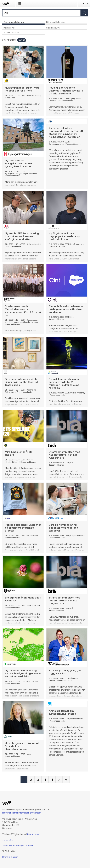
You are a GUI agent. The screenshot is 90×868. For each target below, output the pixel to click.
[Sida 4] (45, 780)
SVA (22, 40)
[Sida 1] (24, 780)
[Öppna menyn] (20, 3)
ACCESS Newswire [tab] (11, 33)
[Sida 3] (38, 780)
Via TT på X (8, 841)
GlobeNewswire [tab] (53, 28)
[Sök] (41, 13)
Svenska (6, 857)
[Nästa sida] (59, 780)
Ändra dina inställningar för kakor (18, 846)
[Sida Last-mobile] (66, 780)
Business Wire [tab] (9, 28)
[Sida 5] (52, 780)
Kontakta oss (33, 834)
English (15, 857)
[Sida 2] (31, 780)
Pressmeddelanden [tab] (14, 22)
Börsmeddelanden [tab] (56, 22)
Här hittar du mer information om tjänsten (22, 813)
